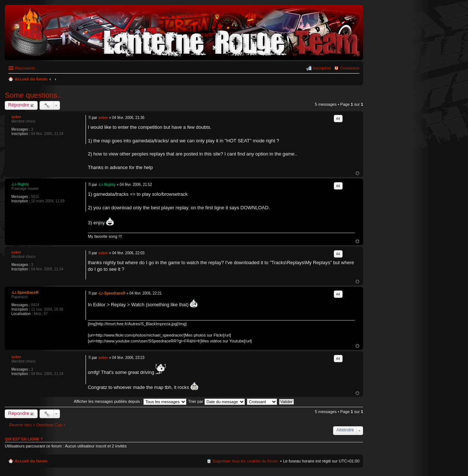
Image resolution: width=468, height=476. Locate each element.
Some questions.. (33, 95)
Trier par (217, 401)
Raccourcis (25, 68)
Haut (357, 173)
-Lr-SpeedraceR (25, 293)
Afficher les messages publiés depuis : (130, 401)
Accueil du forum (31, 461)
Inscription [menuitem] (322, 68)
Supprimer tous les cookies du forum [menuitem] (245, 461)
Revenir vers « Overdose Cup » (37, 425)
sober (16, 117)
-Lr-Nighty (20, 184)
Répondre (19, 105)
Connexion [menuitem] (350, 68)
